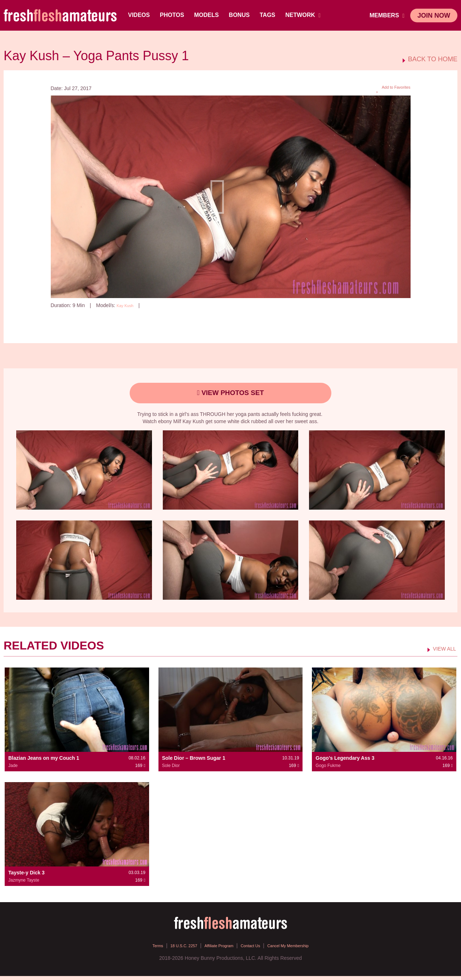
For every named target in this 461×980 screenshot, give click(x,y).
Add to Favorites (389, 89)
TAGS (269, 15)
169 (155, 305)
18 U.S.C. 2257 (172, 949)
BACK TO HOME (433, 59)
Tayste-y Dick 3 (26, 877)
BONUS (241, 15)
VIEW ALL (441, 652)
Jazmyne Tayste (24, 884)
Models (208, 15)
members (387, 15)
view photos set (230, 395)
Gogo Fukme (328, 769)
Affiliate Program (216, 949)
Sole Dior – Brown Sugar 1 (194, 762)
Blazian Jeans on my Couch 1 (44, 762)
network (305, 15)
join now (434, 15)
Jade (13, 769)
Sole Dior (171, 769)
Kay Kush (127, 305)
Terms (140, 949)
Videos (140, 15)
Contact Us (254, 949)
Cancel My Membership (301, 949)
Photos (173, 15)
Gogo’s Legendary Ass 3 (345, 762)
